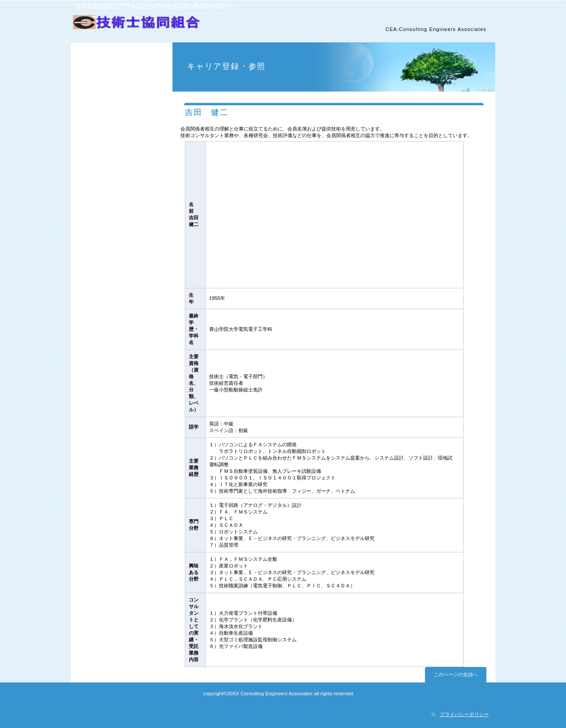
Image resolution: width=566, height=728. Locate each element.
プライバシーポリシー (464, 714)
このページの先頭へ (456, 674)
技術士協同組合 (176, 27)
